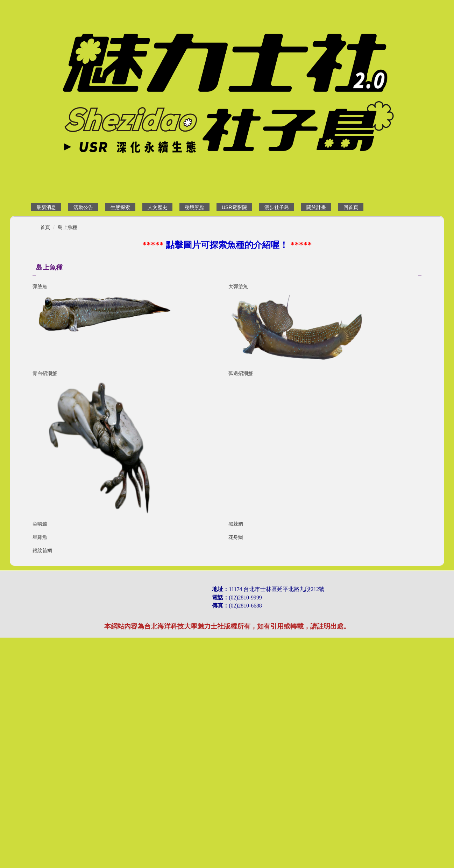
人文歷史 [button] (157, 207)
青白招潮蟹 (45, 373)
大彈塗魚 (238, 286)
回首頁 (351, 207)
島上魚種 (68, 227)
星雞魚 (40, 616)
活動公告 (83, 207)
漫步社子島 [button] (277, 207)
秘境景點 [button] (194, 207)
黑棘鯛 (236, 524)
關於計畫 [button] (316, 207)
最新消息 (46, 207)
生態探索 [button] (120, 207)
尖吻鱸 (40, 524)
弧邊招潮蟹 (241, 373)
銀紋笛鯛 (42, 715)
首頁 (45, 227)
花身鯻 (236, 616)
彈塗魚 (40, 286)
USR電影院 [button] (234, 207)
